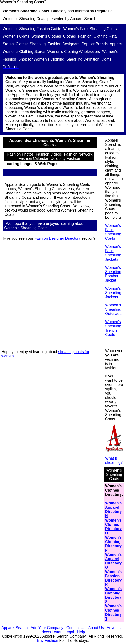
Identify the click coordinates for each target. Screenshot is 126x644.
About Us (96, 628)
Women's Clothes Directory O (113, 527)
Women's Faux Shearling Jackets (113, 253)
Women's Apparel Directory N (113, 510)
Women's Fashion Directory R (113, 578)
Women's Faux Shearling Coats (113, 232)
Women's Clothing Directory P (113, 544)
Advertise (115, 628)
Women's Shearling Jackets (113, 293)
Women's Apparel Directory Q (113, 561)
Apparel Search (83, 19)
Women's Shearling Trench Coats (113, 328)
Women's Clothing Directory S (113, 595)
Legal (69, 632)
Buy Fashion (48, 641)
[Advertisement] (51, 295)
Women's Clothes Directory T (113, 612)
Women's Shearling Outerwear (114, 309)
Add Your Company (47, 628)
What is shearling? (114, 460)
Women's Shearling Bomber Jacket (113, 274)
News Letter (51, 632)
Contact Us (76, 628)
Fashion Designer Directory (57, 238)
